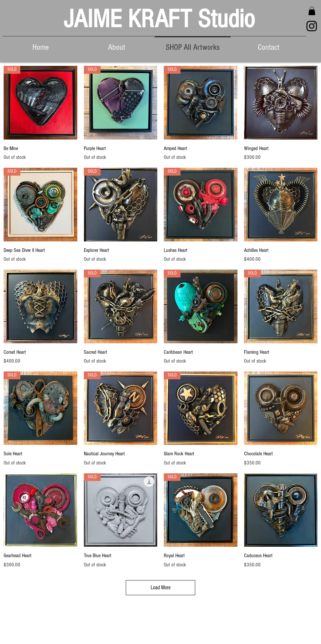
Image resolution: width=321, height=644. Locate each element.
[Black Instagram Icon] (312, 26)
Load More (161, 587)
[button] (312, 11)
